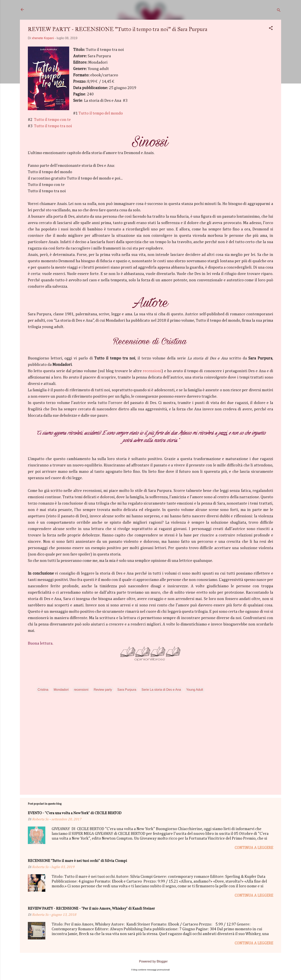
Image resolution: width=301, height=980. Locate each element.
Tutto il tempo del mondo (101, 113)
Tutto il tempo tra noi (53, 126)
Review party (103, 690)
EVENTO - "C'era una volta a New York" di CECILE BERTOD (75, 813)
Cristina (43, 690)
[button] (271, 29)
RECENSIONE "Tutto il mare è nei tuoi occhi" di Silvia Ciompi (77, 861)
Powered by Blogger (151, 961)
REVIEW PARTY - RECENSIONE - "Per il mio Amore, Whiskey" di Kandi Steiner (91, 909)
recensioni (152, 371)
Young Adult (195, 690)
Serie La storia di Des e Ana (161, 690)
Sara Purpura (127, 690)
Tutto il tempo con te (53, 120)
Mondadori (61, 690)
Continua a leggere (254, 848)
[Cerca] (279, 11)
